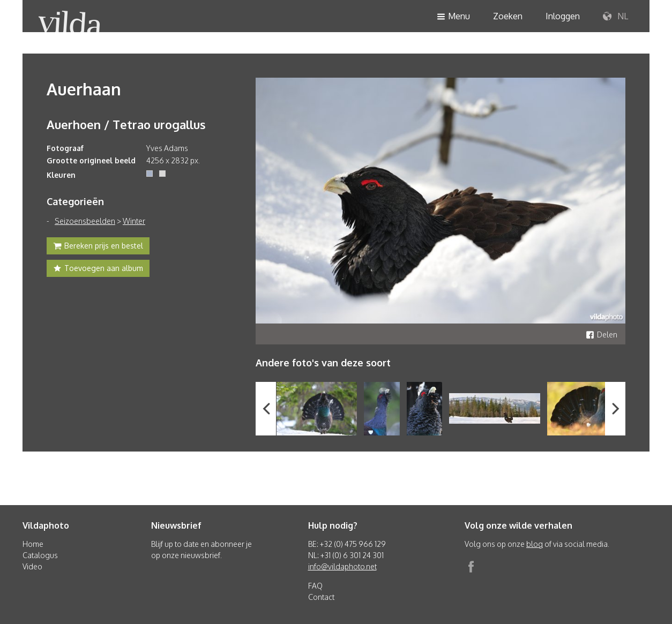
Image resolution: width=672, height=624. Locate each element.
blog (535, 544)
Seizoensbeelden (85, 221)
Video (32, 566)
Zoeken (508, 16)
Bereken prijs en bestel (98, 247)
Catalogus (40, 555)
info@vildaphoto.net (342, 566)
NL (615, 17)
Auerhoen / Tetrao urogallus (126, 124)
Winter (134, 221)
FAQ (315, 586)
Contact (321, 597)
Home (33, 544)
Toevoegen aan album (98, 269)
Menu (453, 17)
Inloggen (563, 16)
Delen (602, 334)
